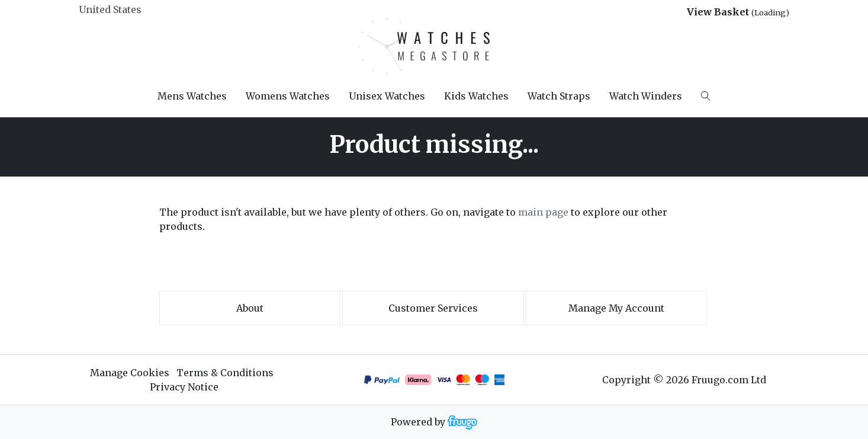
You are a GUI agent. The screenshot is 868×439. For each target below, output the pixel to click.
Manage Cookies (130, 373)
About (250, 308)
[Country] (130, 9)
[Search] (706, 96)
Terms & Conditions (225, 373)
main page (543, 212)
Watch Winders (646, 96)
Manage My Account (616, 308)
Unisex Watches (387, 96)
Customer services (433, 308)
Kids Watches (476, 96)
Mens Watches (192, 96)
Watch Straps (559, 96)
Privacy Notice (184, 387)
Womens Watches (288, 96)
